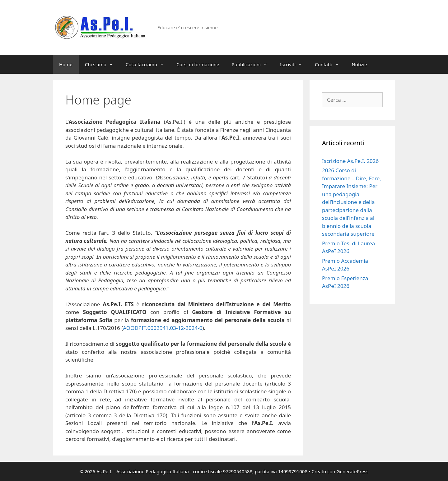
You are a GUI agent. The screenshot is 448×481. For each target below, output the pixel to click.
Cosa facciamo (148, 64)
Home (66, 64)
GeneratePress (353, 471)
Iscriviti (294, 64)
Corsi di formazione (198, 64)
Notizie (359, 64)
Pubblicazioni (253, 64)
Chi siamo (102, 64)
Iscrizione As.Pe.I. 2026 (350, 161)
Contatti (330, 64)
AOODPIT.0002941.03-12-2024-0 (163, 328)
